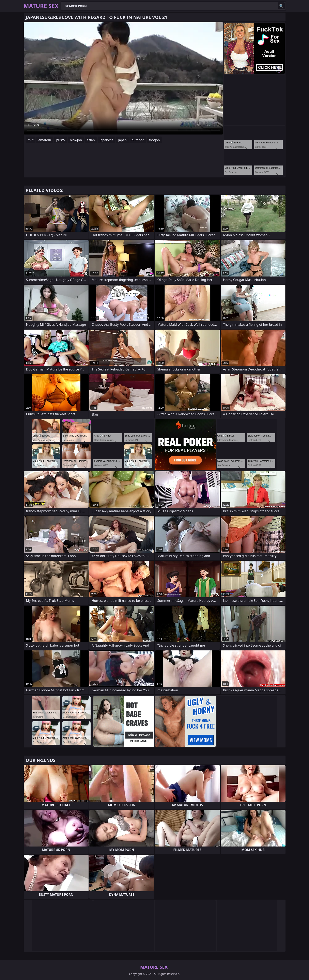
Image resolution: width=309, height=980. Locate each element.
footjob (154, 140)
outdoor (138, 140)
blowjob (76, 140)
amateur (45, 140)
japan (122, 140)
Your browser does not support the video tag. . (123, 78)
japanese (107, 140)
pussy (60, 140)
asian (91, 140)
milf (31, 140)
